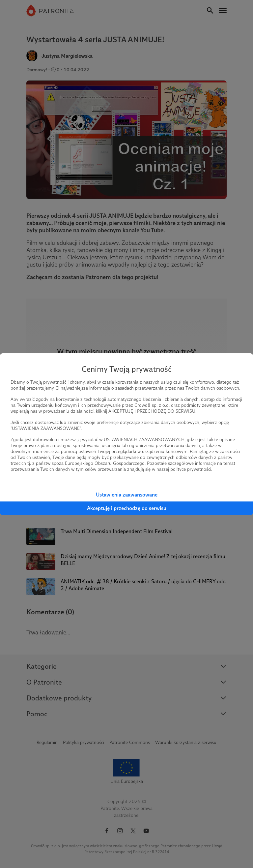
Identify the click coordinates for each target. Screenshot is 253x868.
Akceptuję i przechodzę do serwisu (127, 508)
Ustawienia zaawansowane (127, 495)
